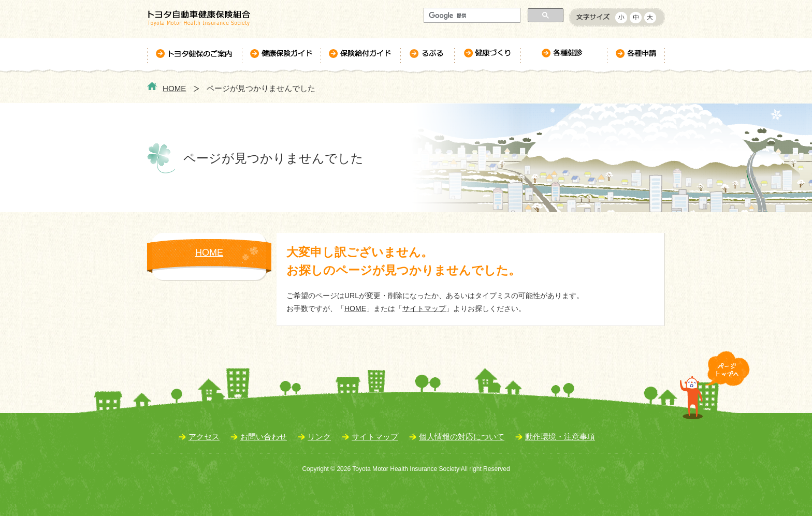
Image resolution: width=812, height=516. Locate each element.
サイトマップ (424, 308)
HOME (174, 88)
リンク (319, 437)
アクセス (204, 437)
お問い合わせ (264, 437)
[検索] (471, 16)
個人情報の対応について (462, 437)
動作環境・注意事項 (560, 437)
